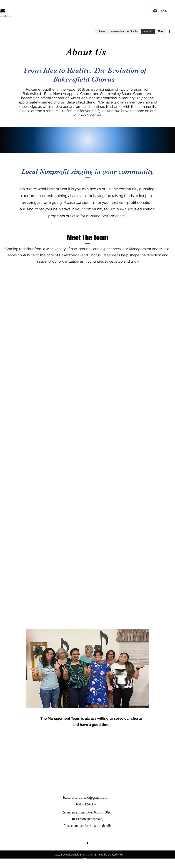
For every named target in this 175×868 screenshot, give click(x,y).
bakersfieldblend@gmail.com (86, 797)
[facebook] (170, 31)
